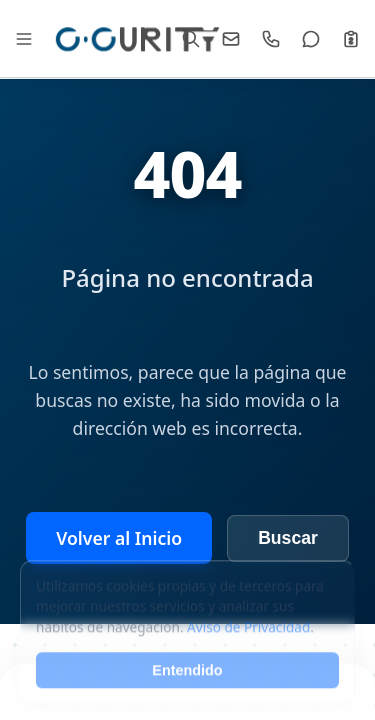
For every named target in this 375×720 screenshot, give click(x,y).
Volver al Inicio (119, 538)
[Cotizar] (351, 39)
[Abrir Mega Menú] (24, 39)
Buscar (288, 538)
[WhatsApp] (311, 39)
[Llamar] (271, 39)
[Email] (231, 39)
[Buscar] (191, 39)
